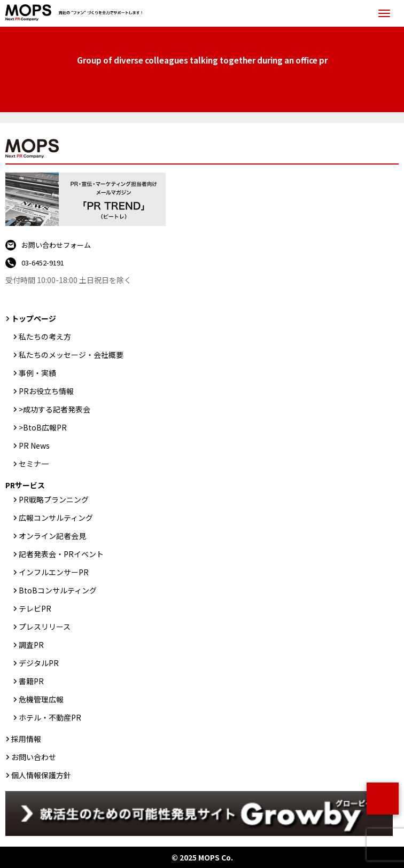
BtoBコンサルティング (58, 590)
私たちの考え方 (45, 337)
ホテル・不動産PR (50, 717)
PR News (34, 445)
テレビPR (35, 608)
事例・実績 (37, 373)
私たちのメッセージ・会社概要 (71, 355)
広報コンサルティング (56, 518)
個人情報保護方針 (41, 775)
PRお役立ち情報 (46, 391)
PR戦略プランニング (54, 499)
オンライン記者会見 (52, 536)
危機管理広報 (41, 699)
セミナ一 (34, 464)
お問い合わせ (34, 757)
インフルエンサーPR (54, 572)
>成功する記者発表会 (55, 409)
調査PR (31, 645)
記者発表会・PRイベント (61, 554)
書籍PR (31, 681)
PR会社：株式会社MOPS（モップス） (76, 13)
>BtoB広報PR (43, 427)
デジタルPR (39, 663)
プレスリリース (45, 627)
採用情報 (26, 739)
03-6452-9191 (43, 263)
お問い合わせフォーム (56, 245)
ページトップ (383, 799)
